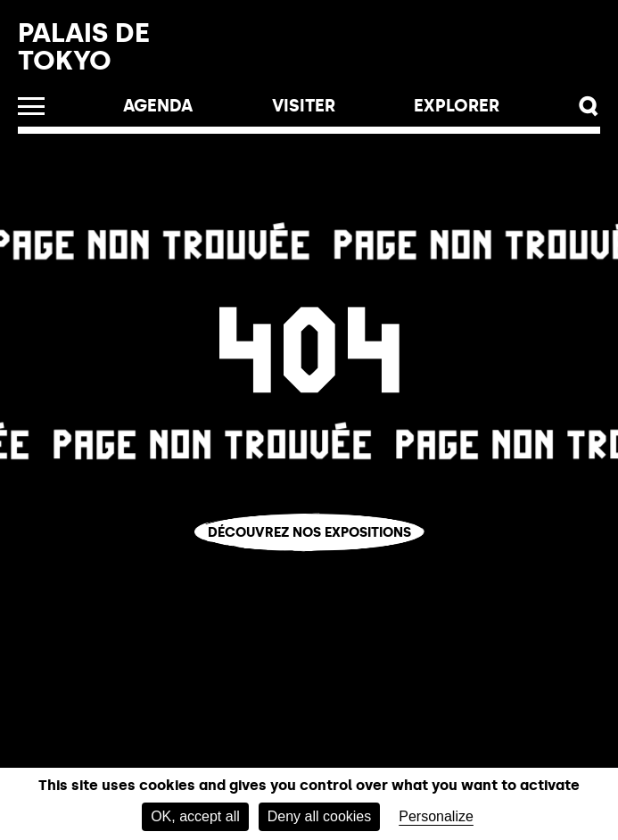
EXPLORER (457, 106)
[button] (589, 107)
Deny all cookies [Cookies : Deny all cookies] (320, 816)
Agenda (158, 106)
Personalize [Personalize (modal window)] (436, 816)
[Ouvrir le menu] (31, 106)
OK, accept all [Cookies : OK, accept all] (195, 816)
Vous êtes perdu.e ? (309, 562)
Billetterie (375, 54)
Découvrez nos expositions (309, 532)
